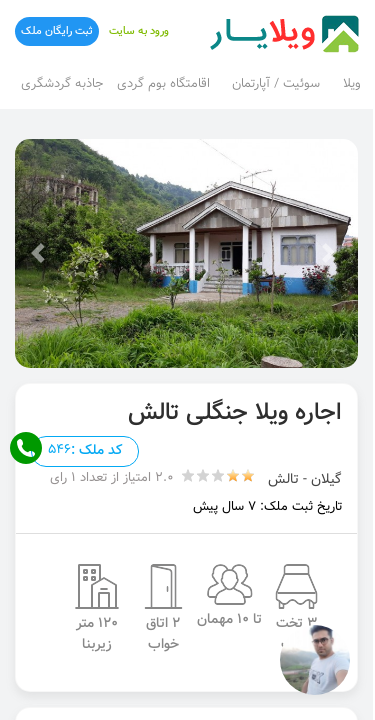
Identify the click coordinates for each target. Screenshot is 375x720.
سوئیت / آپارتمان (276, 84)
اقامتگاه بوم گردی (163, 84)
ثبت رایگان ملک (57, 31)
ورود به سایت (139, 31)
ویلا (352, 84)
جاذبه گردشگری (62, 84)
